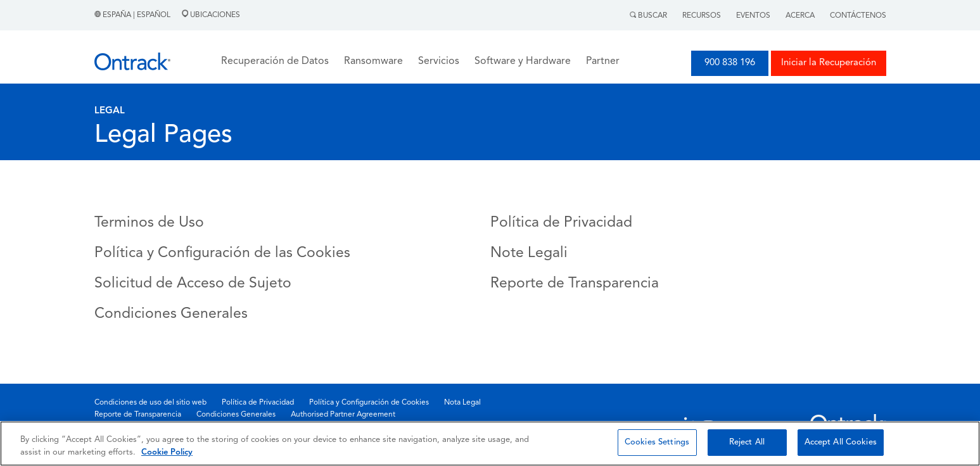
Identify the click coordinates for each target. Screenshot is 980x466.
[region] (490, 444)
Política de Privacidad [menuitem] (258, 403)
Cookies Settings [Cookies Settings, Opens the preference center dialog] (657, 442)
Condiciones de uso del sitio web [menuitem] (150, 403)
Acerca (800, 16)
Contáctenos (858, 16)
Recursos (702, 16)
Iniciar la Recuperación (829, 63)
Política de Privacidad (561, 223)
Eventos (753, 16)
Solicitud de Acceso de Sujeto (193, 284)
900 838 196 (730, 63)
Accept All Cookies (841, 442)
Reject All (747, 442)
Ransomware (373, 61)
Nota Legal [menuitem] (462, 403)
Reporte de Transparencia (575, 284)
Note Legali (529, 254)
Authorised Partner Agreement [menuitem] (343, 415)
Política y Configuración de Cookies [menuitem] (369, 403)
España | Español (133, 15)
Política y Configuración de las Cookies (222, 254)
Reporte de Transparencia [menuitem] (138, 415)
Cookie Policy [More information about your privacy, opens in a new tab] (167, 452)
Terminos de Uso (149, 223)
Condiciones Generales (171, 314)
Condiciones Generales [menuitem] (236, 415)
